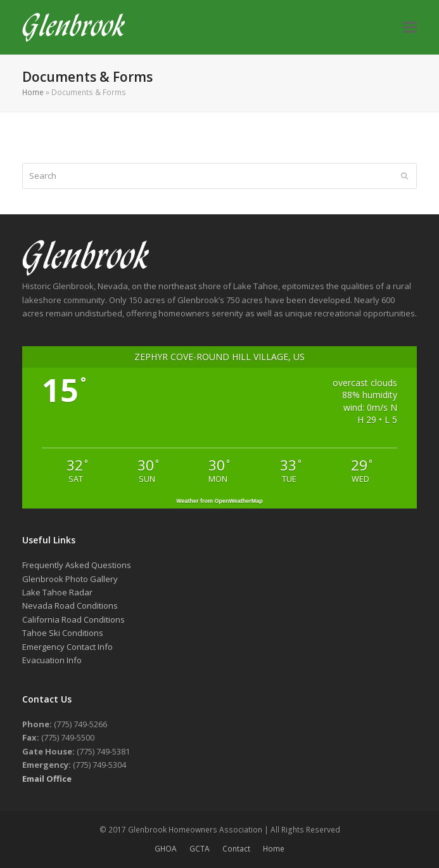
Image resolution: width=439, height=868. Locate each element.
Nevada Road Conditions (70, 606)
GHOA (166, 849)
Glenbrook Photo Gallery (70, 579)
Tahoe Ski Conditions (63, 633)
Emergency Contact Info (67, 647)
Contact (236, 849)
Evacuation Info (52, 660)
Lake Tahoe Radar (57, 592)
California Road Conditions (73, 619)
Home (33, 92)
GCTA (200, 849)
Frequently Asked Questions (77, 565)
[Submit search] (404, 176)
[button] (410, 28)
